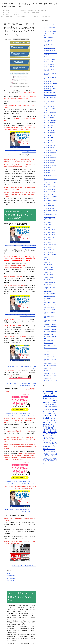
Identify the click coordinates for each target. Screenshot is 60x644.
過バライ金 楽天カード (49, 144)
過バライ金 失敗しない (49, 107)
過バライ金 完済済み (49, 126)
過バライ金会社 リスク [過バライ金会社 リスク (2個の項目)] (49, 392)
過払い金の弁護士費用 (49, 295)
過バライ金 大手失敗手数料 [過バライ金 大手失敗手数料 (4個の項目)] (50, 397)
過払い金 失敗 (47, 273)
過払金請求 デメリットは (50, 382)
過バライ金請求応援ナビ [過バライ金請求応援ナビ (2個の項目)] (51, 453)
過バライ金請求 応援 (49, 238)
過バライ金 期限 (48, 141)
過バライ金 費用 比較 (49, 156)
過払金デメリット (48, 372)
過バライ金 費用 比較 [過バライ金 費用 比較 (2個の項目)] (52, 457)
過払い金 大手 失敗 (49, 271)
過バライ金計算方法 (49, 228)
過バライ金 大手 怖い (49, 82)
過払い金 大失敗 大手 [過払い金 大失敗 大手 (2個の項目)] (47, 459)
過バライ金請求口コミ (49, 248)
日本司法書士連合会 (12, 579)
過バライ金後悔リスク (49, 226)
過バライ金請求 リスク (49, 233)
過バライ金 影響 (48, 129)
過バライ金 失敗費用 (49, 119)
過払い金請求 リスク (49, 308)
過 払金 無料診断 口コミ (50, 39)
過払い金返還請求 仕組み (50, 367)
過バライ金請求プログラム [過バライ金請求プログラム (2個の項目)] (51, 442)
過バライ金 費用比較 (49, 164)
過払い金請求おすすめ (49, 353)
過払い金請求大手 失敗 (49, 358)
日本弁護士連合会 (11, 577)
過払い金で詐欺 (48, 292)
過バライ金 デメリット (49, 51)
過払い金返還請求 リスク (50, 364)
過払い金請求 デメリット (50, 306)
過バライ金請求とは (49, 241)
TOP (24, 11)
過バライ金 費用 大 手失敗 (50, 151)
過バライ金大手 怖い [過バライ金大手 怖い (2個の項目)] (52, 400)
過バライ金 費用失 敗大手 (50, 161)
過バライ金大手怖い (49, 204)
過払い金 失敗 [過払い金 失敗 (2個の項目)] (50, 460)
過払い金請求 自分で (49, 341)
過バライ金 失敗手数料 (49, 116)
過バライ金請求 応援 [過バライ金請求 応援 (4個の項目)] (50, 450)
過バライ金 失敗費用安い (50, 121)
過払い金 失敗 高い (49, 278)
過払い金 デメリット (49, 266)
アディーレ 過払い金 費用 (50, 32)
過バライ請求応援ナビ (49, 49)
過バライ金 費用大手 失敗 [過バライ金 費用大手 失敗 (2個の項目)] (48, 454)
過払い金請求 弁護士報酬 (50, 330)
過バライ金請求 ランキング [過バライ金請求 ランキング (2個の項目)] (48, 443)
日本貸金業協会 (11, 582)
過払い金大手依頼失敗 (49, 297)
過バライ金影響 (48, 223)
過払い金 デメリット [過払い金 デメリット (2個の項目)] (52, 458)
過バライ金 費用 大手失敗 (50, 154)
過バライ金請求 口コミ (49, 236)
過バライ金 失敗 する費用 (50, 96)
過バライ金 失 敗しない (50, 166)
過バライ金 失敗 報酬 (49, 102)
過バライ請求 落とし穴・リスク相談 (21, 40)
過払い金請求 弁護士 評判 (50, 325)
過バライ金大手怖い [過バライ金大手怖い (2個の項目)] (47, 402)
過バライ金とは (48, 169)
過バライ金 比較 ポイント (50, 146)
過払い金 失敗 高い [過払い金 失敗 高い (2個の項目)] (51, 462)
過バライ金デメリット (49, 174)
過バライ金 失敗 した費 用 (50, 93)
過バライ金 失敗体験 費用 (50, 114)
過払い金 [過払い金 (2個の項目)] (45, 458)
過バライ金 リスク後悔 (49, 60)
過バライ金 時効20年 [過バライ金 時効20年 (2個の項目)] (50, 437)
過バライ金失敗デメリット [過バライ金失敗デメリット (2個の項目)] (51, 409)
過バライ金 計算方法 (49, 149)
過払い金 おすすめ (48, 263)
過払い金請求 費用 (48, 344)
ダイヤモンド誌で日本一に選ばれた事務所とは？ (24, 567)
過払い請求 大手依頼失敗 (50, 256)
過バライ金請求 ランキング (51, 231)
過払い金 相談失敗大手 (49, 283)
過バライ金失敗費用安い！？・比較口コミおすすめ (50, 219)
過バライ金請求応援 (49, 251)
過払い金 (46, 258)
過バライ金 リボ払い (49, 63)
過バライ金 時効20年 (49, 139)
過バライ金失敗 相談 (49, 209)
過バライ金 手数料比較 (49, 134)
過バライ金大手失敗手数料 (50, 202)
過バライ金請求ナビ (49, 243)
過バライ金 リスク (48, 58)
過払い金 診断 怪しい (49, 286)
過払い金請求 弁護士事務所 (51, 328)
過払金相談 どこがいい (49, 374)
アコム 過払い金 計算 (49, 26)
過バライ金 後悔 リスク (50, 131)
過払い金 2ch (47, 261)
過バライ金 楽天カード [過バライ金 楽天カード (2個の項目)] (53, 438)
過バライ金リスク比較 (49, 188)
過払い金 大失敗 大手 (49, 268)
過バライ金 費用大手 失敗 (50, 159)
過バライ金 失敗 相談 (49, 105)
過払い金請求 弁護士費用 (50, 333)
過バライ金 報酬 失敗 (49, 65)
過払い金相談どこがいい (50, 303)
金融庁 (8, 574)
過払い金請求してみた (49, 355)
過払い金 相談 (47, 281)
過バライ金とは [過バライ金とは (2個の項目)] (46, 391)
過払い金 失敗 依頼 (49, 276)
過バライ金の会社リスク (50, 171)
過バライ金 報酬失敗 (49, 68)
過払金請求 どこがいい (50, 379)
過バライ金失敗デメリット (50, 216)
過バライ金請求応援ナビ (50, 253)
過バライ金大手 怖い (49, 195)
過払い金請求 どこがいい (50, 346)
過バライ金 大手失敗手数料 (51, 85)
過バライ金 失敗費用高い (50, 124)
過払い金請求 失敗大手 (49, 311)
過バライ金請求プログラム (50, 246)
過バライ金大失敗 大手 (49, 193)
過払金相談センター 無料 (50, 377)
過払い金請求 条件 (48, 335)
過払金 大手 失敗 (48, 369)
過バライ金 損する (48, 136)
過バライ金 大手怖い (49, 87)
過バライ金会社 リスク (49, 190)
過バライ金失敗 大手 (49, 207)
